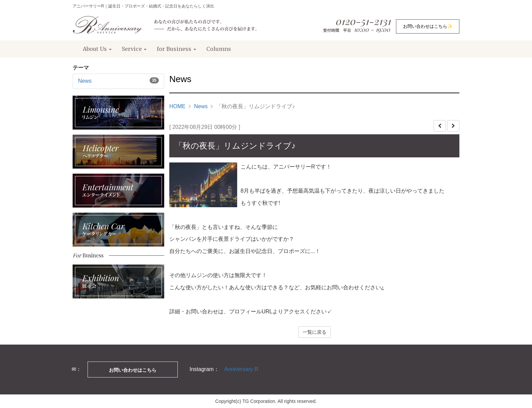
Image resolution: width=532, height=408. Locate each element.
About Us (97, 49)
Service (134, 49)
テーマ (81, 68)
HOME (177, 106)
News (85, 81)
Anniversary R (241, 369)
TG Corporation (259, 401)
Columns (219, 49)
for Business (176, 49)
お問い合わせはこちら (133, 370)
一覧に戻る (315, 332)
